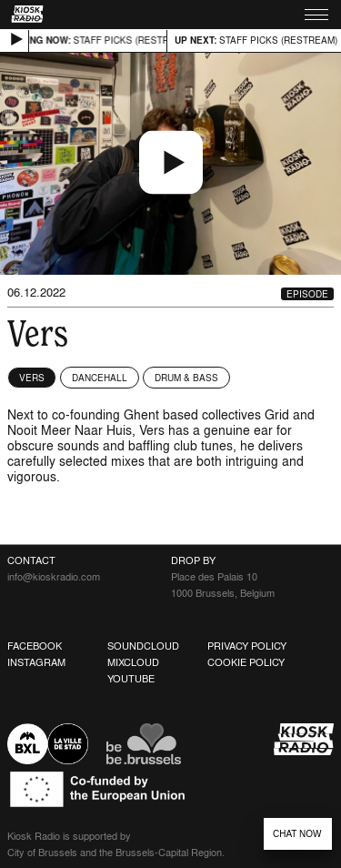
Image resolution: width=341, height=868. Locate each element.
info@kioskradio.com (54, 577)
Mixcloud (133, 662)
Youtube (131, 679)
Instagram (36, 662)
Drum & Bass (186, 378)
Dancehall (100, 378)
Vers (32, 378)
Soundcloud (143, 646)
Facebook (35, 646)
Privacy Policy (247, 646)
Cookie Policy (246, 662)
